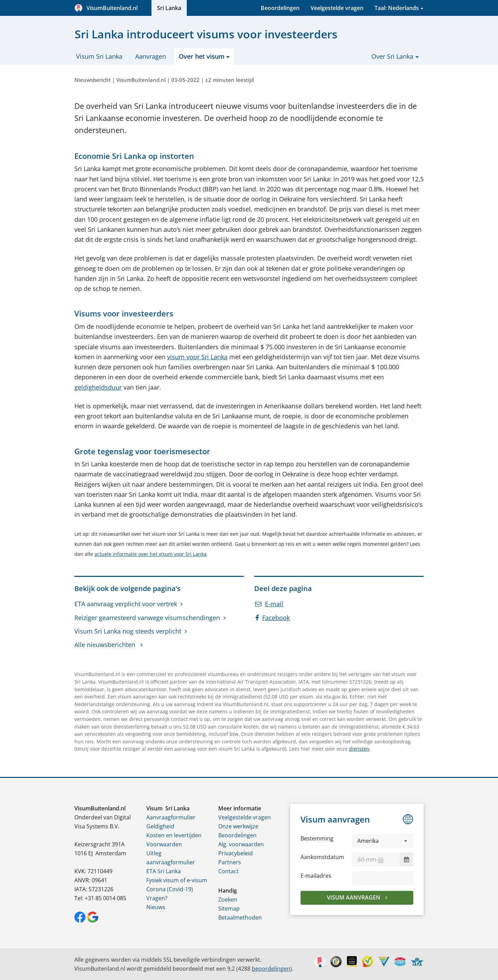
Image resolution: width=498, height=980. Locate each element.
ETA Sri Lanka (164, 871)
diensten (359, 749)
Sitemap (229, 908)
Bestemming (317, 838)
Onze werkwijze (238, 826)
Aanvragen (151, 56)
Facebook (273, 618)
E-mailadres (316, 876)
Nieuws (156, 907)
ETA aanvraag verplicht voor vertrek (126, 604)
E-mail (269, 604)
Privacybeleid (236, 853)
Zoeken (228, 900)
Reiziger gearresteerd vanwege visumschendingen (147, 618)
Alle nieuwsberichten (106, 645)
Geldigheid (160, 826)
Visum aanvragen (354, 897)
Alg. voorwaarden (241, 844)
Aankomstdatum (322, 857)
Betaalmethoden (240, 917)
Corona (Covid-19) (170, 889)
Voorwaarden (164, 844)
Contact (228, 871)
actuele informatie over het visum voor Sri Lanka (150, 554)
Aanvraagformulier (171, 817)
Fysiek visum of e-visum (177, 880)
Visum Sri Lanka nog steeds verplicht (128, 631)
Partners (230, 862)
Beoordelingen (280, 8)
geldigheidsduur (98, 387)
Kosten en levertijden (174, 835)
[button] (382, 841)
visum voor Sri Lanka (197, 357)
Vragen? (157, 898)
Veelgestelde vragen (337, 8)
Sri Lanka (169, 8)
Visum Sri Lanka (99, 56)
